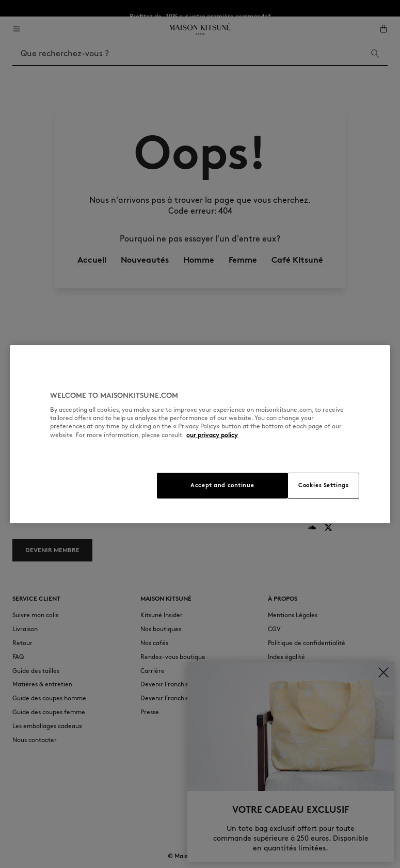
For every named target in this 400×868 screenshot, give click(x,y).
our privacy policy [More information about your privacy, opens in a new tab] (212, 435)
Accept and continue (222, 485)
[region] (200, 434)
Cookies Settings (323, 485)
